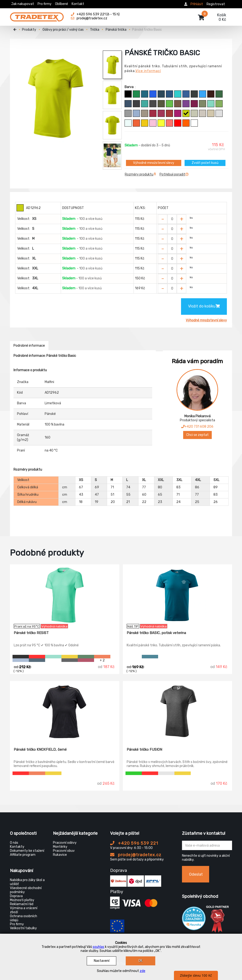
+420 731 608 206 (197, 427)
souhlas (98, 947)
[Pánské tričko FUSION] (178, 711)
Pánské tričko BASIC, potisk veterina (156, 633)
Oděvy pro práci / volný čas (63, 30)
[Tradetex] (37, 15)
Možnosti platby (22, 900)
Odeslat (196, 874)
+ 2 (102, 660)
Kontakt (78, 4)
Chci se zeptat (197, 435)
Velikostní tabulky (23, 928)
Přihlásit (197, 4)
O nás (14, 843)
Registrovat (216, 4)
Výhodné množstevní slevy (154, 163)
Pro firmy (45, 4)
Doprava (16, 896)
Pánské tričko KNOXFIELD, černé (40, 750)
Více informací (148, 71)
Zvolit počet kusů (205, 163)
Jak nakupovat (23, 4)
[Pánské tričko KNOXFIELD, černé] (65, 711)
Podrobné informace (29, 346)
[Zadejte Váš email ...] (207, 845)
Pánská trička (116, 30)
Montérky (60, 847)
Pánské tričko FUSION (144, 750)
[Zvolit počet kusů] (172, 219)
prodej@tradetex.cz (136, 855)
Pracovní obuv (64, 851)
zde (143, 971)
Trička (95, 30)
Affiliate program (23, 855)
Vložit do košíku (204, 306)
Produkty (29, 30)
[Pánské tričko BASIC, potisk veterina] (178, 594)
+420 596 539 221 (134, 843)
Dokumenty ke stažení (27, 851)
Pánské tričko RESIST (31, 633)
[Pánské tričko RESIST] (65, 594)
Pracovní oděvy (65, 843)
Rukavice (60, 855)
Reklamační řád (22, 904)
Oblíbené (62, 4)
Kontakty (17, 847)
